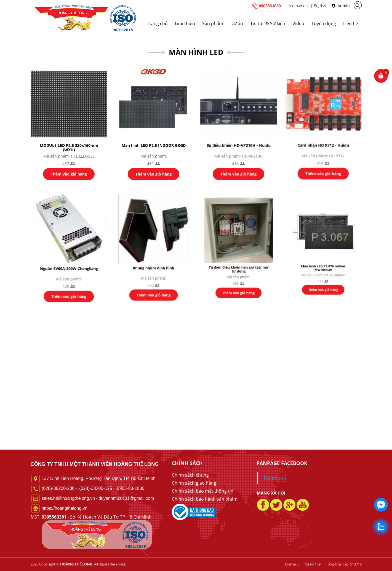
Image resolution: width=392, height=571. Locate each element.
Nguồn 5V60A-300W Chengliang (69, 266)
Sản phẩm (213, 23)
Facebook (275, 478)
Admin (341, 6)
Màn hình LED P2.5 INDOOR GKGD (154, 145)
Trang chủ (157, 23)
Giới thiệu (185, 23)
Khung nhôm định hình (154, 264)
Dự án (237, 23)
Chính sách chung (190, 475)
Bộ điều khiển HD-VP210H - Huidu (238, 144)
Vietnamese (299, 6)
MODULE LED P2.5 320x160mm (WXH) (69, 147)
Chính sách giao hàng (194, 483)
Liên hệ (351, 23)
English (320, 6)
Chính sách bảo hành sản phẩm (205, 499)
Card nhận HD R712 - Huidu (323, 144)
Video (298, 23)
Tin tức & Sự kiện (268, 23)
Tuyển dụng (324, 23)
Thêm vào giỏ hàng (69, 173)
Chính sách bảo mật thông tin (203, 491)
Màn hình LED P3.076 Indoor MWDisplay (323, 260)
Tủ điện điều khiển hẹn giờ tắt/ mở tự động (238, 263)
